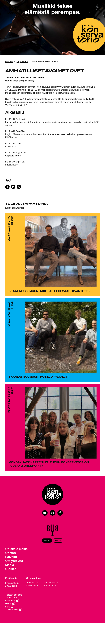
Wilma (8, 604)
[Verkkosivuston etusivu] (13, 10)
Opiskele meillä (16, 549)
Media (10, 565)
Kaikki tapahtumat (14, 208)
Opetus (10, 553)
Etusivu (9, 61)
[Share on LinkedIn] (13, 187)
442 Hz (58, 540)
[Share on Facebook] (7, 187)
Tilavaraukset (12, 610)
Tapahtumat (22, 61)
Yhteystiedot (11, 598)
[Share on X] (19, 187)
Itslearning (10, 601)
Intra (7, 607)
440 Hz (47, 540)
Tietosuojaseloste (14, 595)
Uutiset (10, 569)
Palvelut (11, 557)
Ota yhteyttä (14, 561)
